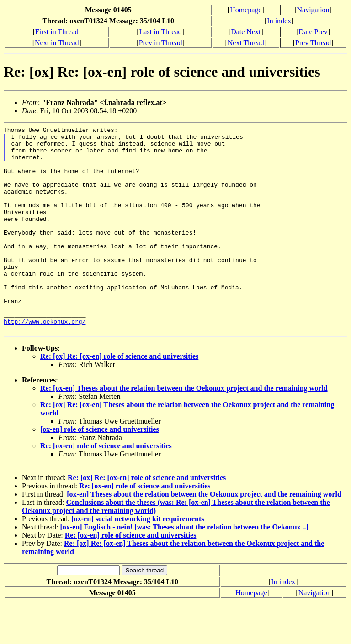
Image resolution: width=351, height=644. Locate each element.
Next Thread (246, 43)
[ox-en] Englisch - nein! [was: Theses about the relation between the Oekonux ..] (184, 568)
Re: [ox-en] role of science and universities (106, 487)
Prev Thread (313, 43)
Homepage (246, 10)
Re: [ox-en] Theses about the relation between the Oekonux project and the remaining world (184, 429)
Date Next (246, 32)
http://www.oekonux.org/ (45, 361)
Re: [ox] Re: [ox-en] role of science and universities (119, 397)
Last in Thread (161, 32)
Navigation (313, 10)
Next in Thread (57, 43)
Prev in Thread (161, 43)
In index (279, 21)
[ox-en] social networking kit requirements (138, 560)
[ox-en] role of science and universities (100, 470)
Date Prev (313, 32)
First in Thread (57, 32)
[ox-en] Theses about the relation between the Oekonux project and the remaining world (204, 535)
